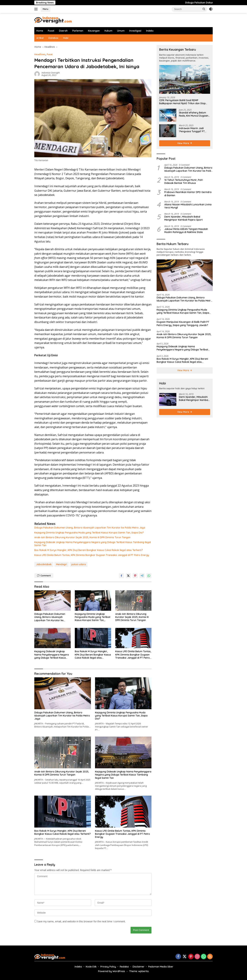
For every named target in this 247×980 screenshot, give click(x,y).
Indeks (150, 31)
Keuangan (94, 31)
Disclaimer (139, 967)
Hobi (66, 38)
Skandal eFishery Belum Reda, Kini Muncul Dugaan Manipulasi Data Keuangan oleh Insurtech (194, 114)
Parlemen (78, 31)
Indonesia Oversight (51, 73)
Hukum (108, 31)
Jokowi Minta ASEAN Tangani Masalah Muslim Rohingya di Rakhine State (186, 231)
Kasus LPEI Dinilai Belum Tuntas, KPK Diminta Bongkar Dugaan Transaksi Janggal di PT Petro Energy (92, 555)
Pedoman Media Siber (161, 967)
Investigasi (135, 31)
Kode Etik (91, 967)
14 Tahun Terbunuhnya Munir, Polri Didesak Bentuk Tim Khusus (184, 181)
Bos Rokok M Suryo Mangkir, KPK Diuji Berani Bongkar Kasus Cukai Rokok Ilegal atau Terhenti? (89, 550)
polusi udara (79, 564)
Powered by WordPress (112, 971)
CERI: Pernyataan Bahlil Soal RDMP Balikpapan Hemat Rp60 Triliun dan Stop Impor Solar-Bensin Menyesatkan (182, 102)
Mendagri (61, 564)
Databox (53, 38)
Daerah (63, 31)
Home (40, 31)
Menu (46, 9)
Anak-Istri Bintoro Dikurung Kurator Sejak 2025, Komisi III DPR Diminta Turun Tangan (82, 537)
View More (185, 143)
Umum (121, 31)
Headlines (40, 54)
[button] (204, 9)
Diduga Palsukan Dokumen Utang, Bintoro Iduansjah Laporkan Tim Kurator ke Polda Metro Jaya (90, 528)
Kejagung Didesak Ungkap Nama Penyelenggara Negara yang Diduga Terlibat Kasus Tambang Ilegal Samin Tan (93, 544)
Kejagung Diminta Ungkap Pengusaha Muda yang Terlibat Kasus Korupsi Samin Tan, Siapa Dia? (89, 533)
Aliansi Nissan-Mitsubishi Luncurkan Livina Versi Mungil (188, 206)
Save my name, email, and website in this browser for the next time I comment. (81, 921)
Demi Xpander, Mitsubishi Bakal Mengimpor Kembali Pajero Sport (183, 218)
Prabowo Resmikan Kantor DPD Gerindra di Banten (188, 194)
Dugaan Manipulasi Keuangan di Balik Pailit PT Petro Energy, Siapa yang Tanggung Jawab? (183, 323)
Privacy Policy (108, 967)
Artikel (40, 38)
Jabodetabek (44, 564)
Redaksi (124, 967)
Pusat (51, 31)
